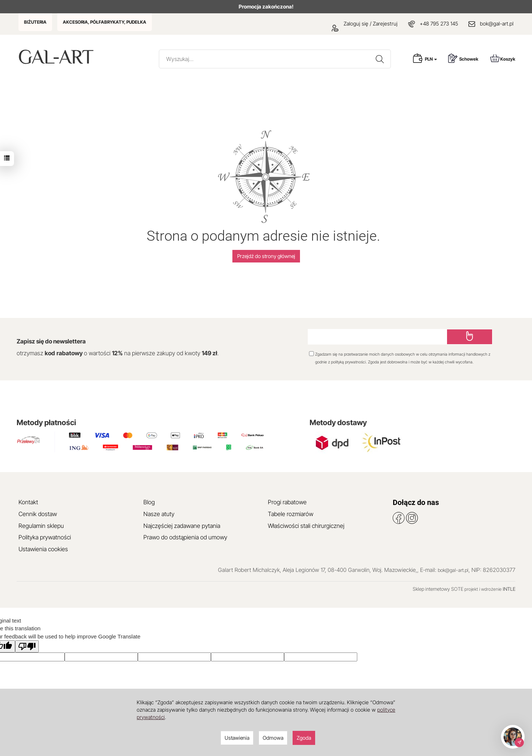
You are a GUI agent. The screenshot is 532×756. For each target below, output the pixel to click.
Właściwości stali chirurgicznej (306, 526)
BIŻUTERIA (35, 22)
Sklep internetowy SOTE (438, 589)
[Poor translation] (27, 646)
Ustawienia (237, 738)
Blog (149, 502)
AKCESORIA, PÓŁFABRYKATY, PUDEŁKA (105, 22)
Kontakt (28, 502)
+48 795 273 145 (439, 23)
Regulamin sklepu (41, 526)
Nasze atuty (159, 514)
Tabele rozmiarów (291, 514)
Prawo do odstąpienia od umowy (185, 537)
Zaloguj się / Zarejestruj (365, 23)
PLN (431, 59)
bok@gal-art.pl (497, 23)
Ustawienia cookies (43, 549)
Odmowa (273, 738)
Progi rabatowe (287, 502)
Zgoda (304, 738)
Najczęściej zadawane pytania (182, 526)
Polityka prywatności (45, 537)
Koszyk (503, 58)
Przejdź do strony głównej (266, 256)
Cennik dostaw (38, 514)
